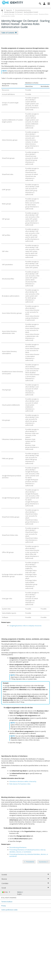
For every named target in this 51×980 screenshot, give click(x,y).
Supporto (9, 10)
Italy (8, 892)
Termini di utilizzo (7, 902)
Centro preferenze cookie (9, 910)
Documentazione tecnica (23, 10)
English (19, 894)
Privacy (4, 906)
